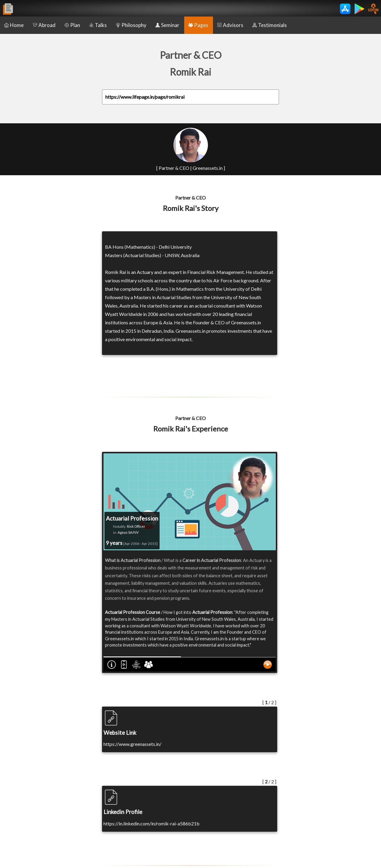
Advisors (230, 25)
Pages (198, 25)
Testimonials (270, 25)
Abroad (44, 25)
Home (14, 25)
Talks (98, 25)
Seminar (167, 25)
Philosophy (131, 25)
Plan (72, 25)
